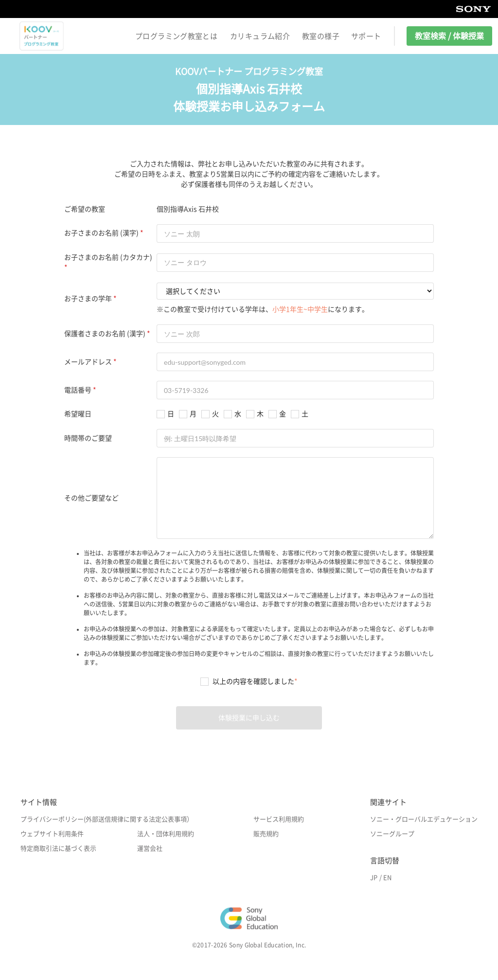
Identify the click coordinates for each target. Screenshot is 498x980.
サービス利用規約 (279, 819)
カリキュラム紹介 (260, 36)
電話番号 (78, 390)
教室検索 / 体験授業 (449, 36)
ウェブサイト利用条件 (52, 834)
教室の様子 (321, 36)
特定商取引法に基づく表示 (58, 848)
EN (387, 878)
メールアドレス (88, 362)
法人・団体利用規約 (166, 834)
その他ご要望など (91, 498)
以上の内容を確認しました (255, 681)
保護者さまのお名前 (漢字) (105, 334)
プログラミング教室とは (176, 36)
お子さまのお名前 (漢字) (101, 233)
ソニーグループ (392, 834)
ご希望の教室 (85, 209)
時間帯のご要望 (88, 438)
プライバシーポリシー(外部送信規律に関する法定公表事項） (107, 819)
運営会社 (150, 848)
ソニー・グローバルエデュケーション (424, 819)
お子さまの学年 (88, 299)
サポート (366, 36)
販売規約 (266, 834)
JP (374, 878)
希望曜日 (78, 414)
